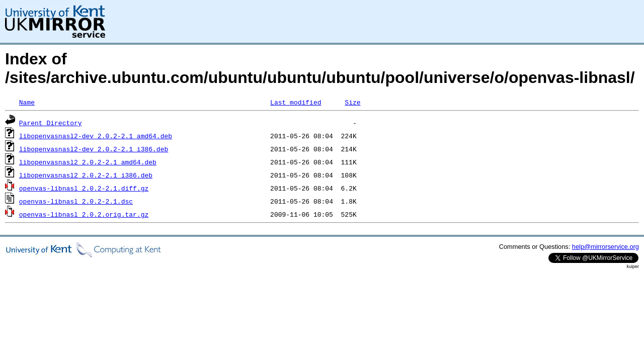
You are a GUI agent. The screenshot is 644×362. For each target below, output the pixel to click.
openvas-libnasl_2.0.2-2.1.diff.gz (84, 188)
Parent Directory (51, 123)
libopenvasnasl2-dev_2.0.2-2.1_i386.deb (94, 149)
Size (352, 102)
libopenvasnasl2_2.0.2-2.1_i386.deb (86, 175)
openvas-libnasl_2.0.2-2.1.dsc (76, 201)
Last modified (296, 102)
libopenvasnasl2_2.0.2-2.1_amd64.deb (88, 162)
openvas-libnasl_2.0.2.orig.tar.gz (84, 214)
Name (27, 102)
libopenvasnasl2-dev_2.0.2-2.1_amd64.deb (96, 136)
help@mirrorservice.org (606, 247)
